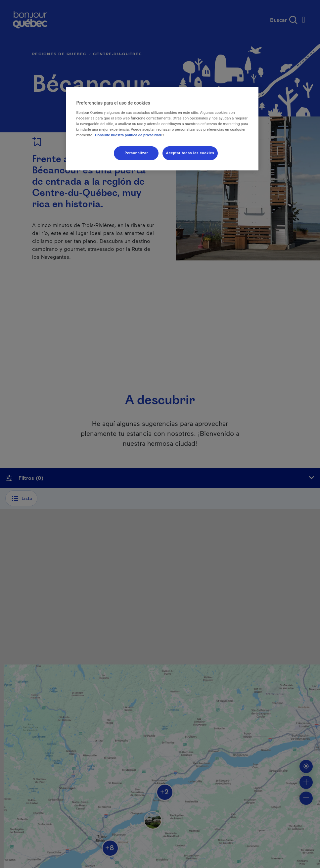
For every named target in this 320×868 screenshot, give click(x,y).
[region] (162, 129)
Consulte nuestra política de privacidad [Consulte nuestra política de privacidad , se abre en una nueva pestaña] (130, 135)
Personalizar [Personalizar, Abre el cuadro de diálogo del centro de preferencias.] (136, 153)
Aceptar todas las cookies (190, 153)
